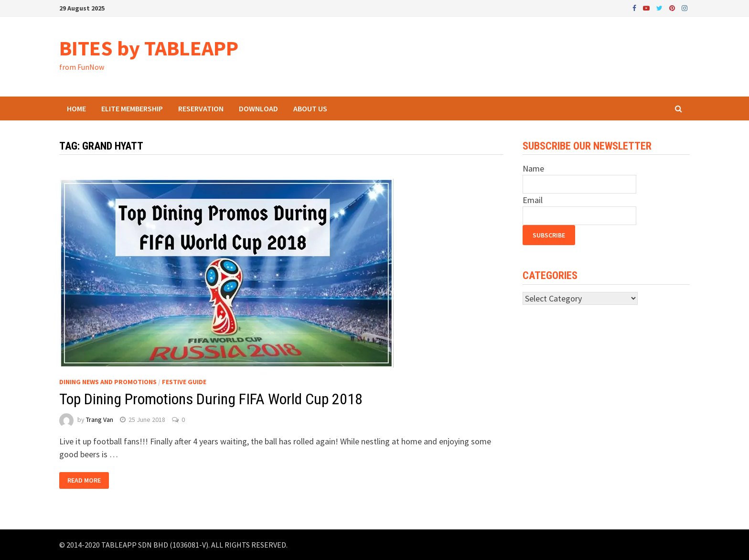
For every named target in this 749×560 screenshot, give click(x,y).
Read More (84, 481)
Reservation (201, 108)
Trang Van (100, 420)
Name (533, 168)
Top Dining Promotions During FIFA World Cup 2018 (211, 399)
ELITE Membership (132, 108)
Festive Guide (184, 382)
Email (533, 200)
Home (76, 108)
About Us (310, 108)
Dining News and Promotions (108, 382)
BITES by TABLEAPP (149, 48)
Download (258, 108)
